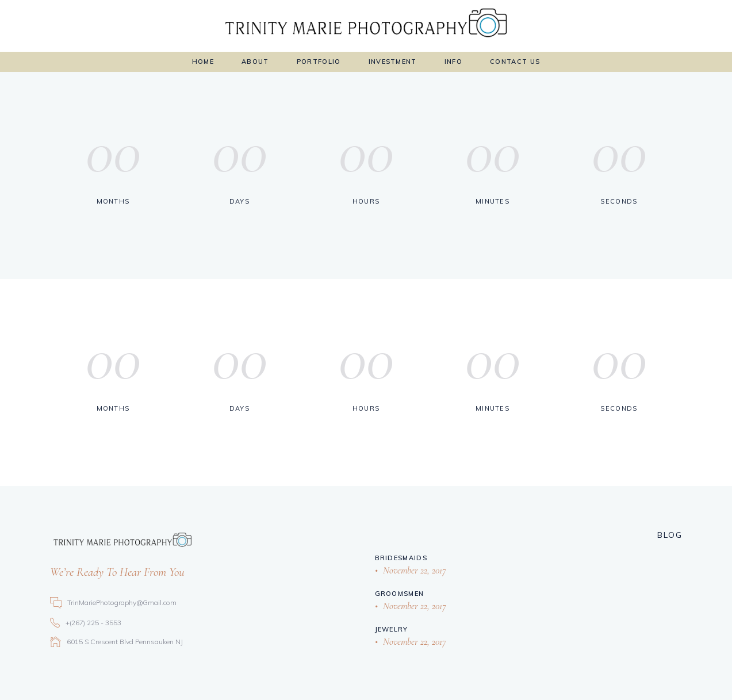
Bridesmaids (401, 558)
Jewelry (392, 629)
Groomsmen (400, 594)
